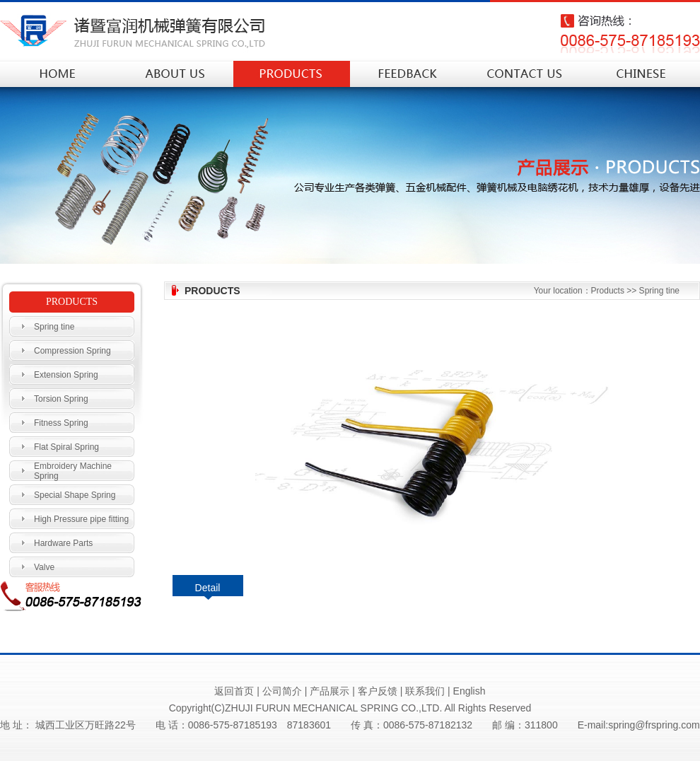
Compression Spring (72, 351)
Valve (44, 567)
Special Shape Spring (75, 495)
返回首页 (234, 691)
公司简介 (282, 691)
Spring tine (54, 327)
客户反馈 (378, 691)
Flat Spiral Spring (66, 447)
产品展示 (329, 691)
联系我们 (425, 691)
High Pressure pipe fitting (81, 519)
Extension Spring (66, 375)
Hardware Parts (63, 543)
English (469, 691)
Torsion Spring (61, 399)
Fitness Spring (61, 423)
